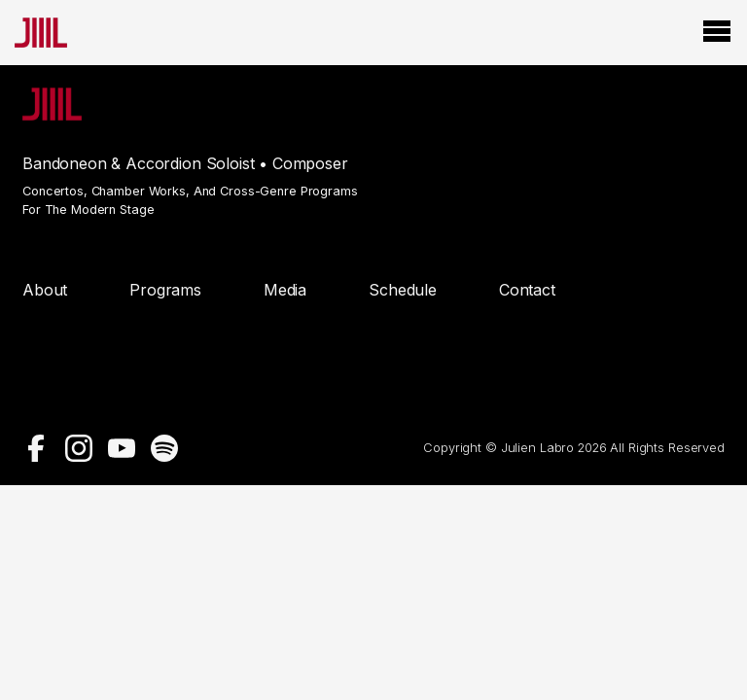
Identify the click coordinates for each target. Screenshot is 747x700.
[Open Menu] (717, 32)
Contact (527, 290)
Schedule (403, 290)
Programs (165, 290)
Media (285, 290)
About (45, 290)
